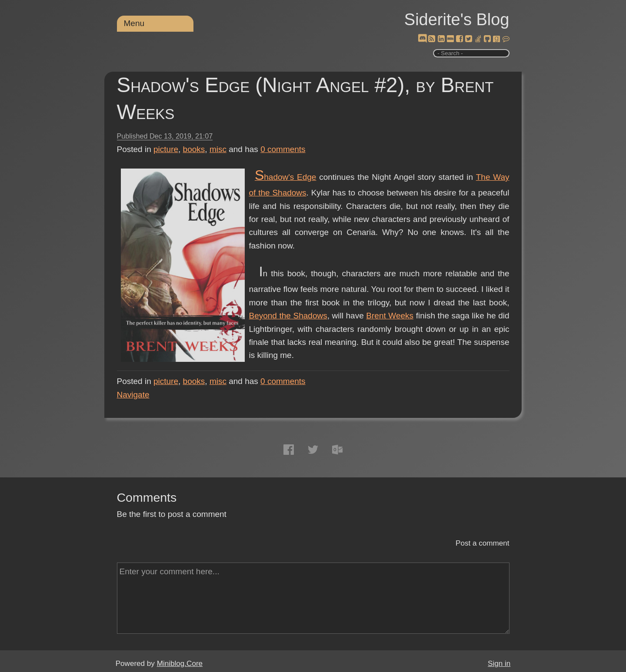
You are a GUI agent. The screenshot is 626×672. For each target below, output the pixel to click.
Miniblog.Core (180, 664)
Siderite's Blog (457, 20)
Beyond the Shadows (288, 316)
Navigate (133, 395)
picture (166, 149)
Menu (134, 23)
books (194, 149)
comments (283, 149)
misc (218, 149)
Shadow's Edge (286, 177)
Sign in (499, 664)
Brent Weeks (390, 316)
